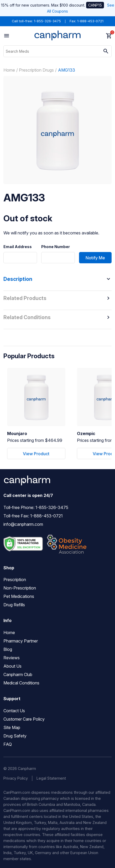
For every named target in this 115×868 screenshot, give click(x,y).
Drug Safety (15, 736)
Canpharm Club (18, 674)
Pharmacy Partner (21, 641)
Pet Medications (19, 596)
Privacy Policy (16, 778)
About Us (12, 666)
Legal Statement (51, 778)
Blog (8, 649)
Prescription (15, 580)
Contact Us (14, 711)
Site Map (12, 727)
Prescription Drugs (36, 70)
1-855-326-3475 (47, 21)
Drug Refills (14, 605)
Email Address (18, 247)
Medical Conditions (21, 683)
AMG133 (67, 70)
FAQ (8, 744)
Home (9, 70)
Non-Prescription (20, 588)
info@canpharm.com (23, 524)
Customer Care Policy (24, 719)
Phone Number (56, 247)
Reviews (12, 658)
